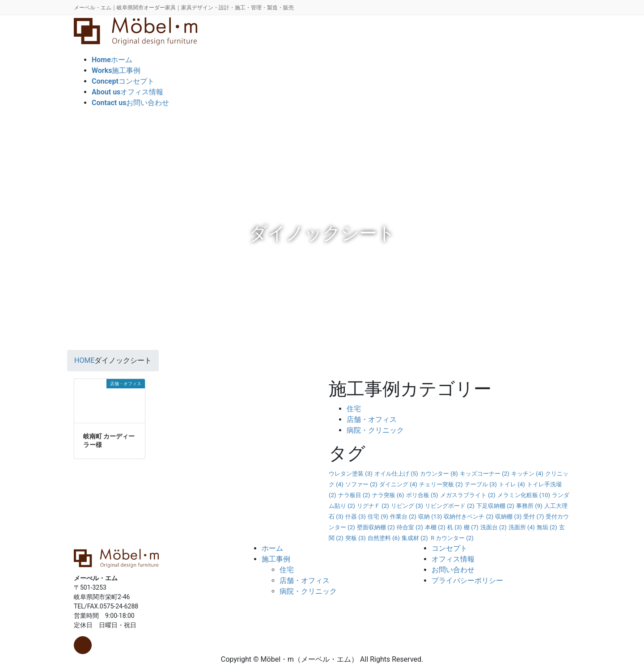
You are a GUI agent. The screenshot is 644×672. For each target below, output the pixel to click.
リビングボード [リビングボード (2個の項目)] (450, 506)
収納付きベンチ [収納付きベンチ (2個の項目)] (468, 517)
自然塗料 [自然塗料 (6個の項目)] (384, 538)
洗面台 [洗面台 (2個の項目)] (494, 527)
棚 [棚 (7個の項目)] (471, 527)
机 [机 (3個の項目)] (455, 527)
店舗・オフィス (372, 419)
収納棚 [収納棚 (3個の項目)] (508, 517)
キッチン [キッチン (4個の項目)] (527, 474)
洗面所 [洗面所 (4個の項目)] (522, 527)
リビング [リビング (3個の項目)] (407, 506)
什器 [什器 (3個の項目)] (356, 517)
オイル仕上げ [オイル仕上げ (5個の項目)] (396, 474)
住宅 (354, 409)
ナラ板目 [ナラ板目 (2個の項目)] (354, 495)
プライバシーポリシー (467, 581)
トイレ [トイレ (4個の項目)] (512, 484)
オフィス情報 (453, 559)
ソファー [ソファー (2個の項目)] (361, 484)
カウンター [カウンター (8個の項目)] (439, 474)
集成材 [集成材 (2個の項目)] (415, 538)
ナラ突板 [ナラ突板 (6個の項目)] (388, 495)
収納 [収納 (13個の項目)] (430, 517)
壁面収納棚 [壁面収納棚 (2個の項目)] (376, 527)
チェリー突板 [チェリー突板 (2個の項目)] (441, 484)
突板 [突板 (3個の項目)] (356, 538)
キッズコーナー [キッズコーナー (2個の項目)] (485, 474)
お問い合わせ (453, 570)
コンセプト (449, 548)
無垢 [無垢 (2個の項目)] (547, 527)
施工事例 (276, 559)
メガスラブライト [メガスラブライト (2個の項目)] (468, 495)
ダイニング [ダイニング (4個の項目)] (398, 484)
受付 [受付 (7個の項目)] (534, 517)
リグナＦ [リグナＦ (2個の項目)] (373, 506)
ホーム (272, 548)
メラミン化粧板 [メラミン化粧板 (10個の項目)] (524, 495)
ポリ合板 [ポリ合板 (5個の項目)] (422, 495)
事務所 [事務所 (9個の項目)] (529, 506)
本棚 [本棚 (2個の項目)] (435, 527)
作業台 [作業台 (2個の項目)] (403, 517)
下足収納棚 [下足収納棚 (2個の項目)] (495, 506)
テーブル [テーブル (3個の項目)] (481, 484)
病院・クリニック (375, 430)
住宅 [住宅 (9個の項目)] (378, 517)
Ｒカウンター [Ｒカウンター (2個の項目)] (452, 538)
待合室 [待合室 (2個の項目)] (410, 527)
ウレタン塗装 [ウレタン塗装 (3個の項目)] (351, 474)
